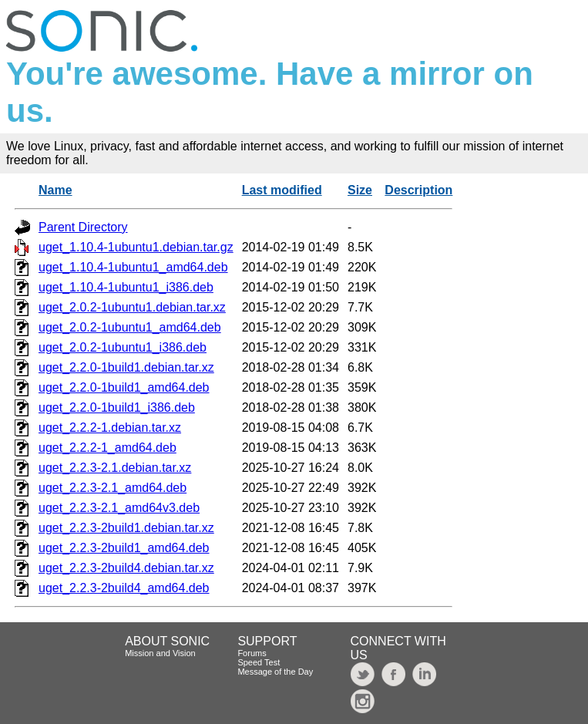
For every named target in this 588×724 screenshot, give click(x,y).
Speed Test (259, 662)
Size (360, 190)
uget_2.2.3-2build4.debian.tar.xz (126, 568)
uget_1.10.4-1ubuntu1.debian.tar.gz (136, 247)
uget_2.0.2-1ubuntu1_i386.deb (123, 347)
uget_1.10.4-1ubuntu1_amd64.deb (133, 267)
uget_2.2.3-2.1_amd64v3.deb (119, 508)
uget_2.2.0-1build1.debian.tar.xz (126, 367)
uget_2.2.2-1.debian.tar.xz (110, 428)
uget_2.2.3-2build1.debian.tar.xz (126, 528)
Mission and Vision (160, 653)
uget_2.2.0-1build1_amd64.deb (124, 387)
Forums (252, 653)
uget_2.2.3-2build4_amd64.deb (124, 588)
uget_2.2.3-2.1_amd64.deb (113, 488)
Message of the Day (275, 672)
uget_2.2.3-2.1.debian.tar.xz (115, 468)
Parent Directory (83, 227)
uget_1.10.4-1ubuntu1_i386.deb (126, 287)
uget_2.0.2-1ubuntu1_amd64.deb (130, 327)
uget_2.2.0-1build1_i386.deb (117, 407)
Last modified (282, 190)
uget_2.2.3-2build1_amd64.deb (124, 548)
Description (418, 190)
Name (55, 190)
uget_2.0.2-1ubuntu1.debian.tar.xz (132, 307)
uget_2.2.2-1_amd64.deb (108, 448)
